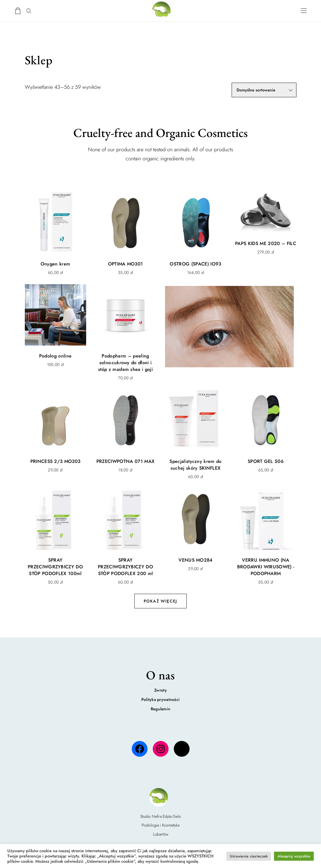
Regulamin (161, 709)
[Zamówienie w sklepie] (264, 90)
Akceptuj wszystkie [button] (294, 856)
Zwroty (160, 690)
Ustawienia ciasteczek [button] (249, 856)
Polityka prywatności (161, 699)
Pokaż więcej (160, 601)
